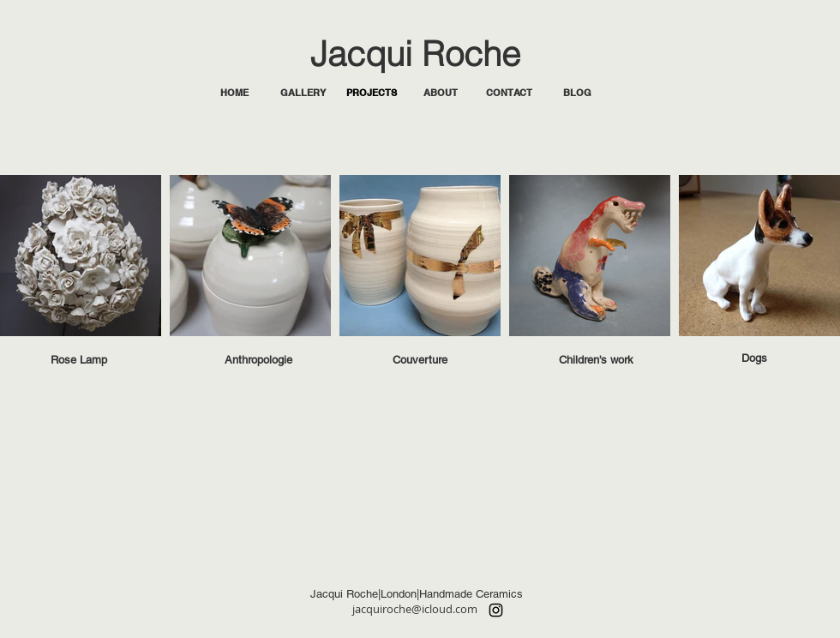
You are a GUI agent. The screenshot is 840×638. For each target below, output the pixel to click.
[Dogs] (754, 358)
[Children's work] (596, 360)
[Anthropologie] (258, 360)
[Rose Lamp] (79, 360)
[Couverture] (420, 360)
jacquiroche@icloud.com (415, 609)
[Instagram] (496, 610)
